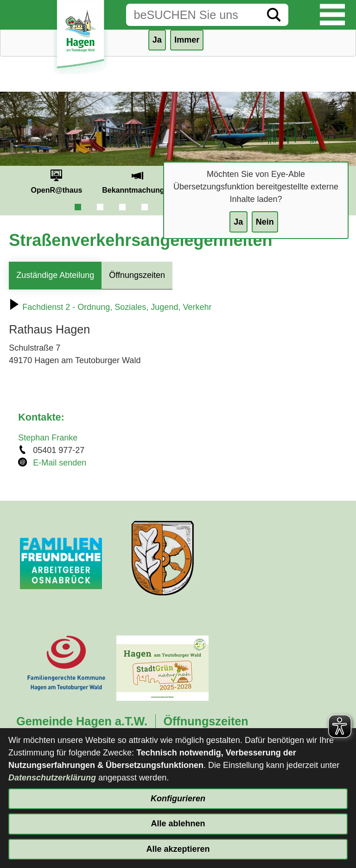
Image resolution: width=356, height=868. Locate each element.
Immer (187, 40)
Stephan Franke (48, 438)
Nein (265, 222)
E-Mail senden (60, 463)
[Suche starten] (274, 15)
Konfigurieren (178, 799)
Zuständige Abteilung (55, 275)
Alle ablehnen (178, 824)
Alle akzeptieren (178, 849)
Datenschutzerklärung (52, 778)
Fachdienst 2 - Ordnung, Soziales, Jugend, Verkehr (110, 307)
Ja (238, 222)
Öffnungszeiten (137, 275)
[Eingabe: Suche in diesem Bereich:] (193, 15)
